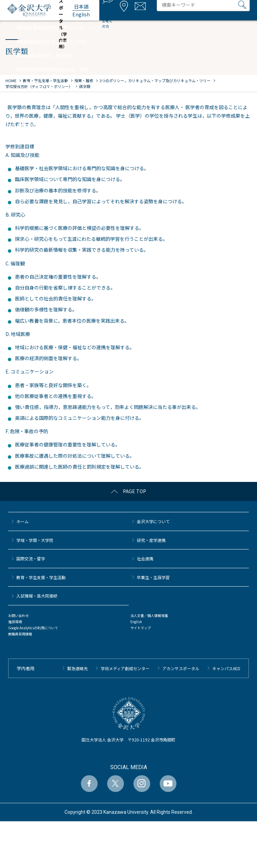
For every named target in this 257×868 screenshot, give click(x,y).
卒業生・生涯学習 (153, 577)
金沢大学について (153, 521)
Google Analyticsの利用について (33, 628)
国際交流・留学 (31, 558)
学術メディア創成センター (125, 668)
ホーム (23, 521)
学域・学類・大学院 (35, 540)
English (136, 622)
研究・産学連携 (151, 540)
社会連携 (145, 558)
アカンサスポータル (181, 668)
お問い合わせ (18, 615)
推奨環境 (15, 622)
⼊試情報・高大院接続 (37, 596)
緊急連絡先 (77, 668)
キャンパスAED (226, 668)
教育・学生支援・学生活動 (41, 577)
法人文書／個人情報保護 (149, 615)
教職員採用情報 (20, 634)
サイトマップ (141, 628)
